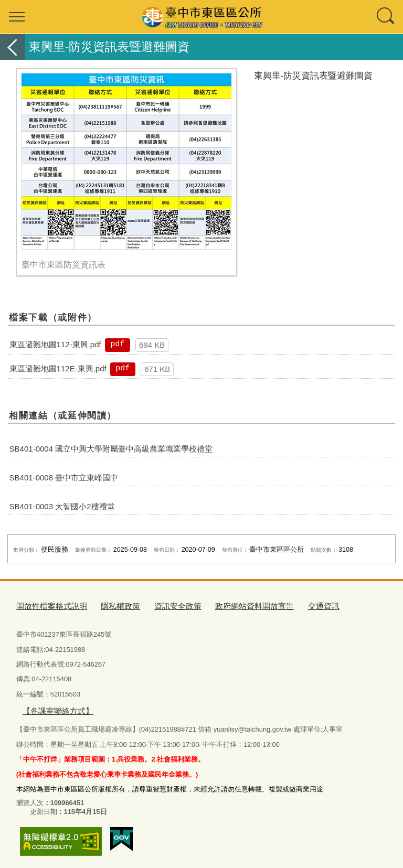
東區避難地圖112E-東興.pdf (58, 368)
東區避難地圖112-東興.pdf (55, 344)
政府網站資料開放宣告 (228, 605)
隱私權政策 (108, 605)
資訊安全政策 (160, 605)
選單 (17, 17)
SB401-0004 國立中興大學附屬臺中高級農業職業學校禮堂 (111, 449)
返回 (13, 47)
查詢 (386, 17)
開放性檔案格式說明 (47, 605)
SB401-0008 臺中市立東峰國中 (64, 478)
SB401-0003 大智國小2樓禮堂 (62, 506)
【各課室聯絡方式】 (53, 709)
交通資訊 (290, 605)
